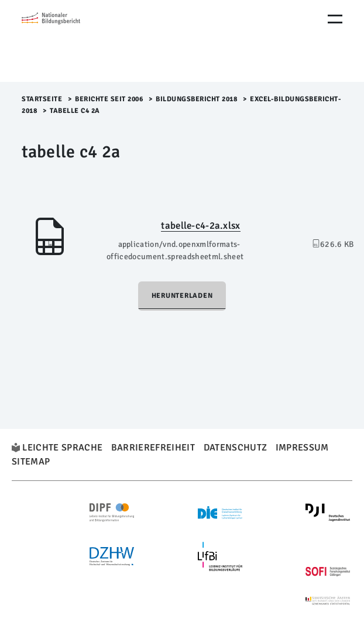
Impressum (302, 448)
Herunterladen (182, 296)
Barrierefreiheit (153, 448)
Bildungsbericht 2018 (196, 99)
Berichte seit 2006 (109, 99)
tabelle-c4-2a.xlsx (200, 226)
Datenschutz (236, 448)
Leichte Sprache (62, 448)
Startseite (42, 99)
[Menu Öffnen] (335, 19)
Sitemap (31, 462)
